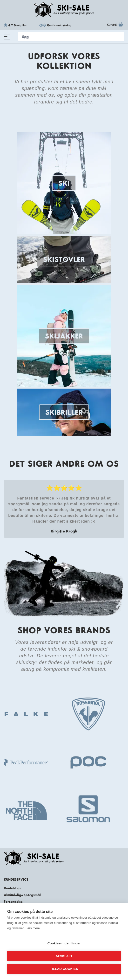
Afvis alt (64, 956)
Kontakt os (12, 888)
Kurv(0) (115, 25)
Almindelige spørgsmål (22, 895)
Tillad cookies (64, 969)
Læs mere (33, 928)
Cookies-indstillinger (64, 943)
